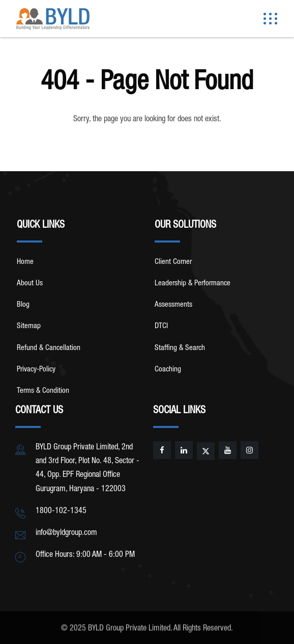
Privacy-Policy (36, 370)
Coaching (168, 370)
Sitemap (29, 326)
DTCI (161, 326)
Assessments (173, 305)
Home (25, 262)
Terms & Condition (43, 391)
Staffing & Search (180, 348)
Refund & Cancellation (49, 348)
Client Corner (173, 262)
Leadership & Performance (193, 284)
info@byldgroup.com (66, 533)
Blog (23, 305)
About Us (30, 284)
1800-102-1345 (61, 512)
